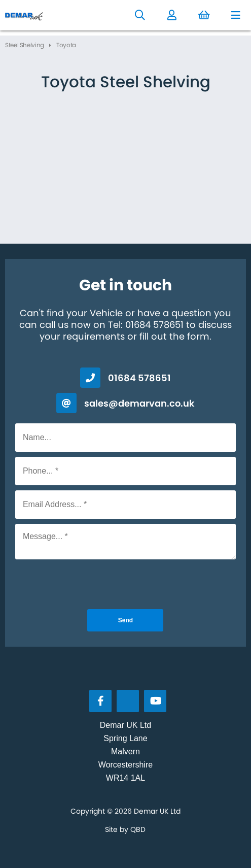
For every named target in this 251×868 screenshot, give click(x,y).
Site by (125, 829)
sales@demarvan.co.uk (139, 403)
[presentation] (125, 584)
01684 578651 (139, 378)
